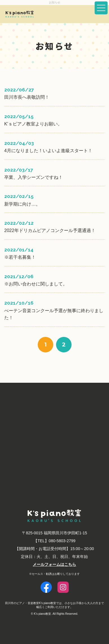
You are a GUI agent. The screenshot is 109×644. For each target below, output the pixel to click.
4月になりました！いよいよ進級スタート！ (48, 151)
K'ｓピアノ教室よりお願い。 (33, 124)
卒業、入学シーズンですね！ (34, 177)
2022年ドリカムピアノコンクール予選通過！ (50, 230)
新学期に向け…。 (22, 204)
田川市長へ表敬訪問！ (27, 97)
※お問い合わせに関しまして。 (36, 284)
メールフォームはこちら (54, 564)
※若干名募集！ (20, 257)
